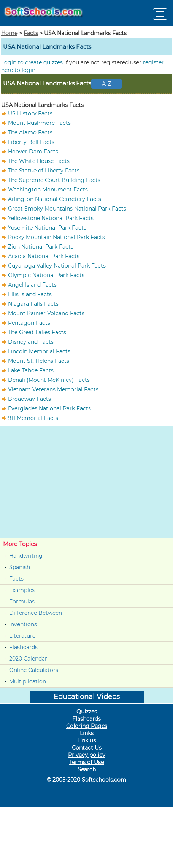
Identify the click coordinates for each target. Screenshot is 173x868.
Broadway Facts (29, 399)
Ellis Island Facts (30, 294)
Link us (86, 740)
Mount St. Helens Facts (39, 361)
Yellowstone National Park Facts (51, 218)
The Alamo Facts (30, 132)
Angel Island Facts (32, 285)
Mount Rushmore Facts (39, 123)
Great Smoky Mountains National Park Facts (67, 209)
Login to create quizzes (33, 62)
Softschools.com (104, 780)
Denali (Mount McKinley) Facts (49, 380)
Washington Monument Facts (48, 190)
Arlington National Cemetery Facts (55, 199)
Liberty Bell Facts (31, 142)
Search (87, 769)
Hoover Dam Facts (33, 152)
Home (9, 33)
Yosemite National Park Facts (47, 228)
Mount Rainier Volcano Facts (46, 313)
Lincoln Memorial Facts (39, 351)
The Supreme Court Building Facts (54, 180)
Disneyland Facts (31, 342)
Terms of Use (86, 762)
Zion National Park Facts (41, 247)
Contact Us (87, 748)
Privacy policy (87, 755)
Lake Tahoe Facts (31, 370)
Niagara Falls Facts (33, 304)
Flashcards (23, 647)
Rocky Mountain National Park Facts (56, 237)
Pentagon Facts (29, 323)
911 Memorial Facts (33, 418)
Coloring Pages (87, 726)
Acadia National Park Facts (44, 256)
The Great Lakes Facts (37, 332)
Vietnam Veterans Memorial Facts (53, 389)
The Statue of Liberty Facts (44, 171)
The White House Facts (39, 161)
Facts (31, 33)
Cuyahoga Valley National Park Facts (57, 266)
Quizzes (87, 712)
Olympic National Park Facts (46, 275)
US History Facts (30, 113)
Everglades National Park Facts (49, 408)
